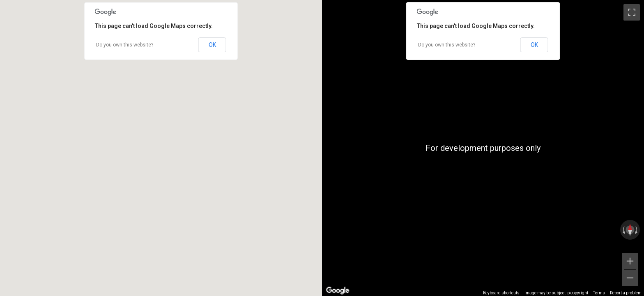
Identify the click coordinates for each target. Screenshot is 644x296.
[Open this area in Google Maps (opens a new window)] (338, 291)
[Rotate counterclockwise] (623, 230)
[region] (483, 148)
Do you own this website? (125, 45)
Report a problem (626, 293)
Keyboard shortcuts (501, 293)
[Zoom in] (630, 261)
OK (212, 45)
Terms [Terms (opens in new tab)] (599, 293)
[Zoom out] (630, 278)
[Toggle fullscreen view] (632, 12)
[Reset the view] (630, 230)
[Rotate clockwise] (637, 230)
